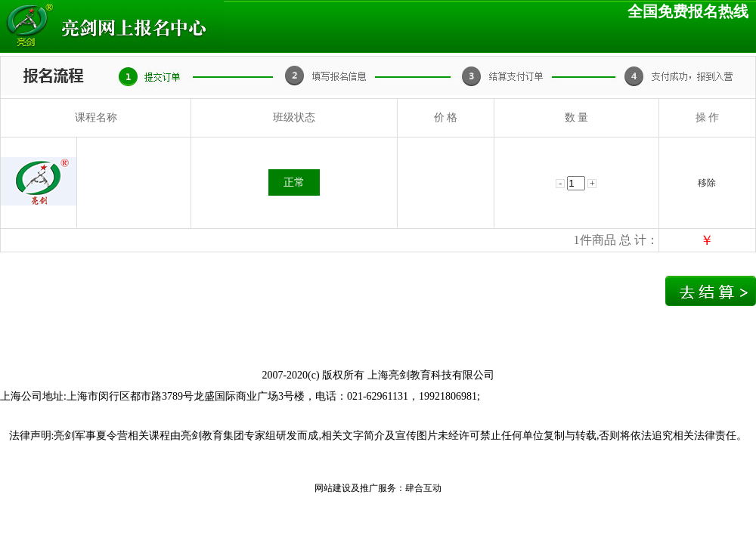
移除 (707, 183)
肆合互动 (423, 488)
